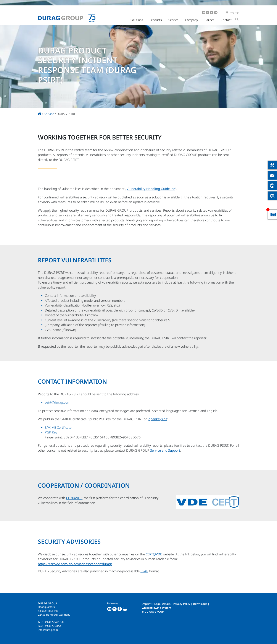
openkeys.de (158, 419)
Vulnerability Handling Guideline (151, 189)
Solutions (137, 20)
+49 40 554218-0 (53, 622)
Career (209, 20)
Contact (226, 20)
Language (233, 12)
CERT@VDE (74, 498)
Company (192, 20)
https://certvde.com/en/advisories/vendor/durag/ (75, 564)
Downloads (200, 604)
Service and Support (165, 450)
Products (156, 20)
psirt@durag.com (57, 402)
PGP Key (51, 432)
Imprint (147, 604)
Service (173, 20)
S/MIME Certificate (58, 427)
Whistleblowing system (156, 608)
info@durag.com (48, 630)
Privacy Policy (182, 604)
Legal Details (162, 604)
